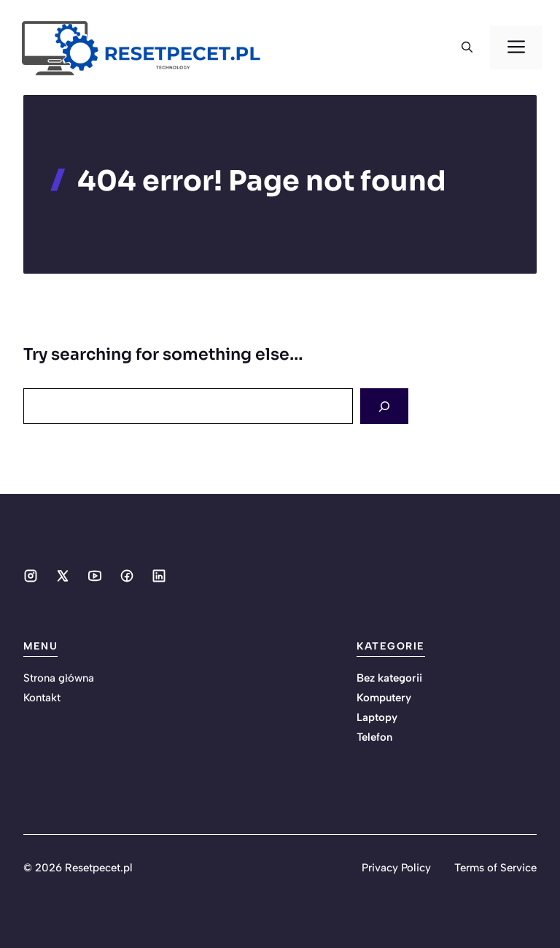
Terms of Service (495, 868)
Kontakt (42, 698)
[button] (467, 47)
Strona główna (59, 678)
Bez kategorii (389, 678)
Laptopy (377, 717)
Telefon (374, 737)
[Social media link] (31, 576)
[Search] (384, 406)
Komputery (384, 698)
